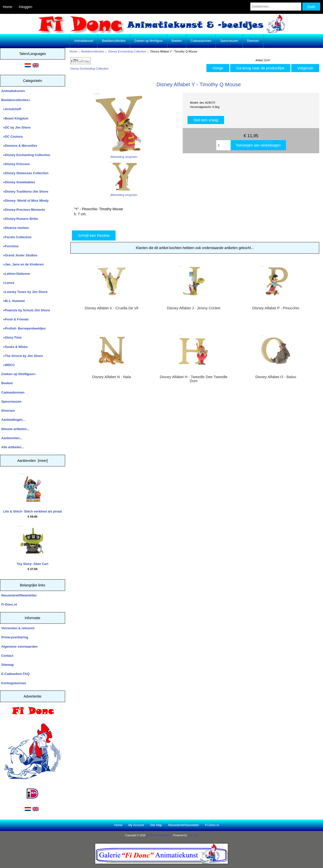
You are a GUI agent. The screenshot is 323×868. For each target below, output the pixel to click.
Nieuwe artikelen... (15, 429)
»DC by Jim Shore (16, 127)
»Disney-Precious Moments (23, 210)
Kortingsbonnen (14, 683)
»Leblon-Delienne (16, 274)
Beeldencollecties (93, 51)
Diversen (253, 41)
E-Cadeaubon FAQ (15, 674)
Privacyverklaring (15, 637)
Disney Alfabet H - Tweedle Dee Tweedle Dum (194, 379)
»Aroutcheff (11, 109)
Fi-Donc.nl (9, 604)
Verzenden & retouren (18, 628)
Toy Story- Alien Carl (33, 545)
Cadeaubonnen (201, 41)
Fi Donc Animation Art (159, 835)
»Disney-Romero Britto (20, 219)
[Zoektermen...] (276, 7)
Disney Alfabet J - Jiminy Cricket (194, 308)
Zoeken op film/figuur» (19, 374)
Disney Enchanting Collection (127, 51)
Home (7, 7)
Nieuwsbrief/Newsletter (19, 595)
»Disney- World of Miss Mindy (25, 201)
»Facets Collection (16, 237)
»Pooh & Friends (15, 319)
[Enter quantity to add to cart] (223, 145)
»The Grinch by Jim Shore (22, 356)
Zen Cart (193, 835)
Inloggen (25, 7)
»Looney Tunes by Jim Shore (24, 292)
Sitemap (8, 665)
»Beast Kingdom (15, 118)
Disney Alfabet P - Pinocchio (276, 308)
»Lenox (8, 283)
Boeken (177, 41)
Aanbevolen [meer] (33, 461)
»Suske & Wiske (15, 347)
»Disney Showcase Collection (25, 173)
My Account (136, 825)
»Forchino (10, 246)
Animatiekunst (84, 41)
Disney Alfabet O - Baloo (276, 377)
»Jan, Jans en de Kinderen (22, 264)
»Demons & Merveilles (19, 146)
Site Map (156, 825)
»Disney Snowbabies (18, 182)
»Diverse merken (15, 228)
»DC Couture (12, 137)
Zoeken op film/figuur (149, 41)
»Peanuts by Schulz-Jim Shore (26, 310)
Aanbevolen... (12, 438)
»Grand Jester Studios (19, 255)
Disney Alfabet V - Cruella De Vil (112, 308)
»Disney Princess (16, 164)
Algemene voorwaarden (19, 647)
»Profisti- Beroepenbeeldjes (23, 328)
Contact (7, 656)
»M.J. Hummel (13, 301)
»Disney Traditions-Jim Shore (25, 191)
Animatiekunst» (13, 91)
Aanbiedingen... (13, 420)
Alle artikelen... (13, 447)
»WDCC (8, 365)
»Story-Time (11, 337)
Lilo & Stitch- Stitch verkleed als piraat (33, 493)
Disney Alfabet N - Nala (111, 377)
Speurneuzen (229, 41)
